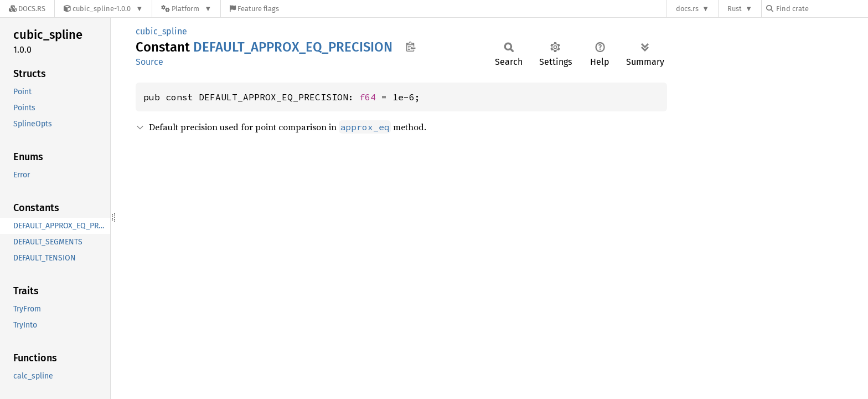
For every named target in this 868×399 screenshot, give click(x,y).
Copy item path (410, 47)
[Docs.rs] (27, 9)
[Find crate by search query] (821, 9)
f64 (368, 97)
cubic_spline (161, 31)
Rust (735, 9)
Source (149, 62)
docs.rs (687, 9)
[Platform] (186, 9)
